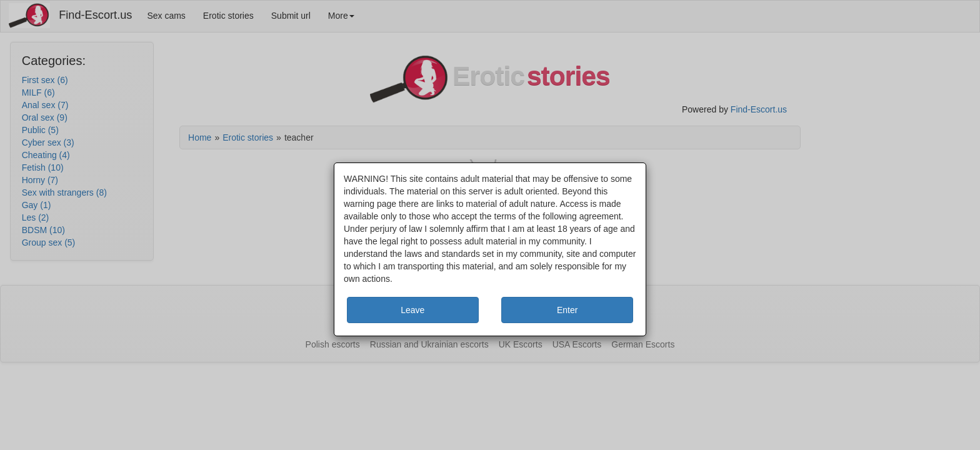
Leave (412, 310)
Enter (567, 310)
